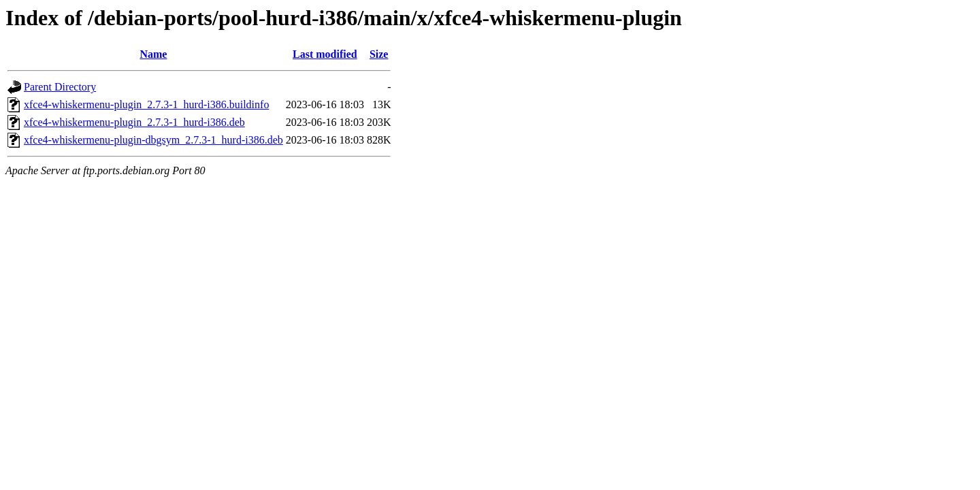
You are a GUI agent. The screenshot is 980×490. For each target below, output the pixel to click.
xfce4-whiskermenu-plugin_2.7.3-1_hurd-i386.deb (134, 122)
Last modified (325, 54)
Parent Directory (60, 87)
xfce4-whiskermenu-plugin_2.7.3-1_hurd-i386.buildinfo (146, 104)
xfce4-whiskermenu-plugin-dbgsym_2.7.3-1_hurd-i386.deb (153, 140)
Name (153, 54)
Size (379, 54)
